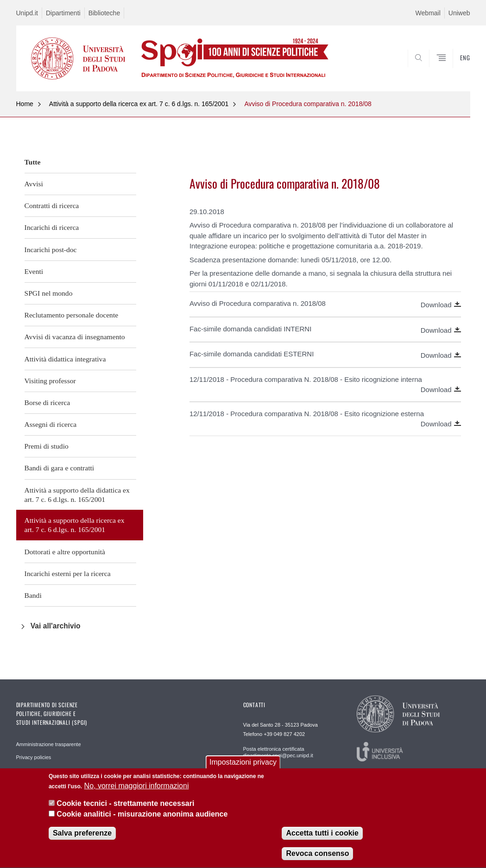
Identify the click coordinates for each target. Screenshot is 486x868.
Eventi (34, 271)
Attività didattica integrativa (65, 359)
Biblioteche (104, 13)
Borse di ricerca (47, 402)
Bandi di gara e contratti (60, 468)
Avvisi (34, 184)
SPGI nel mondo (49, 293)
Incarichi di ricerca (52, 227)
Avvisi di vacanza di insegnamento (75, 337)
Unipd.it (27, 13)
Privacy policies (34, 757)
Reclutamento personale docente (72, 315)
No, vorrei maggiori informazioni (137, 788)
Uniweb (459, 13)
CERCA (433, 69)
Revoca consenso (317, 855)
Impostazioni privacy (243, 763)
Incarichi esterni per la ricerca (68, 573)
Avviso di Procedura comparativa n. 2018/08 (308, 104)
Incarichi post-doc (51, 250)
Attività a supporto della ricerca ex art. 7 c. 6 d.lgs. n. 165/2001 (139, 104)
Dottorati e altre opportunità (65, 552)
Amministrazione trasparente (49, 744)
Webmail (428, 13)
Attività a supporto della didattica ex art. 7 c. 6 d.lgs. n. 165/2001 (77, 495)
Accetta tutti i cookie (322, 835)
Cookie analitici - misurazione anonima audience (142, 816)
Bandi (33, 595)
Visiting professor (50, 381)
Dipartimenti (63, 13)
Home (25, 104)
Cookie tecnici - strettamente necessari (125, 805)
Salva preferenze (82, 835)
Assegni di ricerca (51, 424)
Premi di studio (47, 446)
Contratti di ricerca (52, 206)
